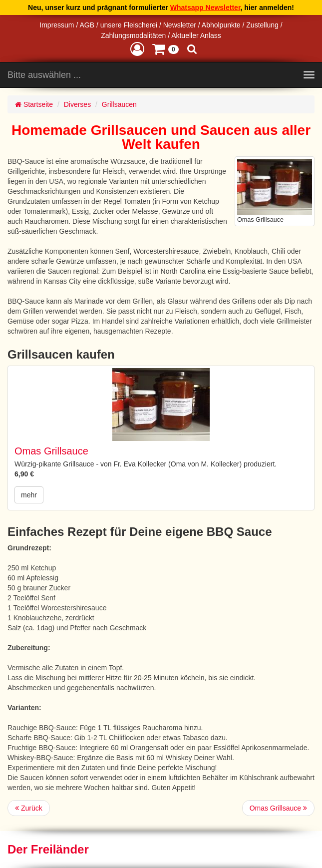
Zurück (29, 808)
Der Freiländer (48, 849)
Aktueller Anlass (196, 35)
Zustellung (262, 25)
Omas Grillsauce (51, 451)
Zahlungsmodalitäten (133, 35)
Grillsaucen (119, 104)
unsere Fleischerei (129, 25)
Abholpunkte (221, 25)
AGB (87, 25)
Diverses (77, 104)
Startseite (34, 104)
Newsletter (180, 25)
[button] (137, 49)
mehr (29, 495)
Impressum (57, 25)
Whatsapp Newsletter (205, 7)
